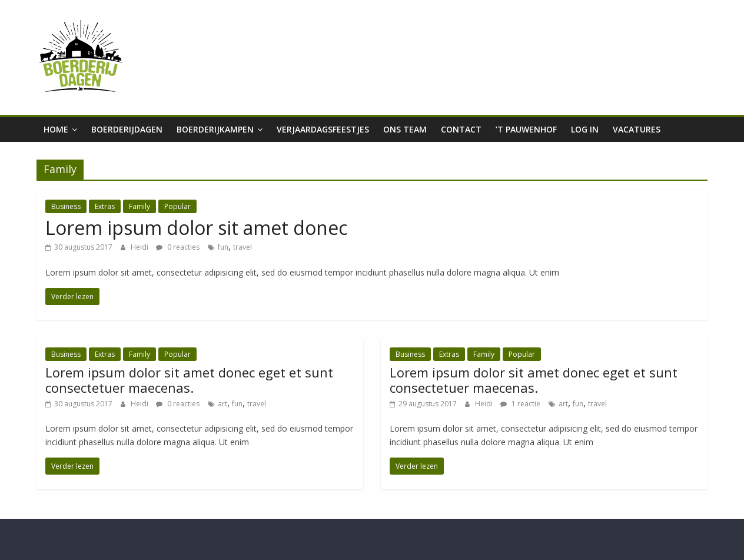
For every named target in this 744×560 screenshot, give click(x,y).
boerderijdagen (127, 129)
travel (243, 247)
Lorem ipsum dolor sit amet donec (196, 228)
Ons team (405, 129)
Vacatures (637, 129)
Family (139, 206)
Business (66, 206)
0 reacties (178, 247)
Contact (461, 129)
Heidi (140, 247)
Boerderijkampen (215, 129)
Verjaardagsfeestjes (323, 129)
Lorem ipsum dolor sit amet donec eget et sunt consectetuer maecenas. (189, 380)
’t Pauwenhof (526, 129)
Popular (177, 206)
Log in (585, 129)
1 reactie (520, 404)
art (222, 404)
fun (223, 247)
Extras (105, 206)
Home (56, 129)
